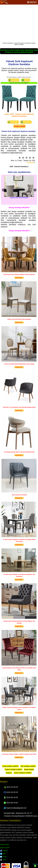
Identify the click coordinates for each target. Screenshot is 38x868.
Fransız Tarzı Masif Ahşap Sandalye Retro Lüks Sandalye (19, 364)
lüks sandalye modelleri (28, 766)
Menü (32, 2)
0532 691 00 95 (14, 80)
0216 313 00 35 (13, 122)
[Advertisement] (18, 24)
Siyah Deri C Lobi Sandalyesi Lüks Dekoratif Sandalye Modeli (19, 407)
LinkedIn (3, 857)
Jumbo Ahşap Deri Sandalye (19, 495)
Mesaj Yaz (26, 80)
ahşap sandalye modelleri (10, 766)
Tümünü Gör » (19, 278)
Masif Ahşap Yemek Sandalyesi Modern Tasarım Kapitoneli (19, 275)
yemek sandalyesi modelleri (23, 773)
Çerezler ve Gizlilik (5, 848)
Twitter (3, 854)
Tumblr (3, 860)
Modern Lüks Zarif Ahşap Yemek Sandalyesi (19, 319)
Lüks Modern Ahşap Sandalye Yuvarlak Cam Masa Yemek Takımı (19, 754)
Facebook (4, 851)
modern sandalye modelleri (13, 769)
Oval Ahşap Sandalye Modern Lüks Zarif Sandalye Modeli (19, 452)
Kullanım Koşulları (5, 845)
